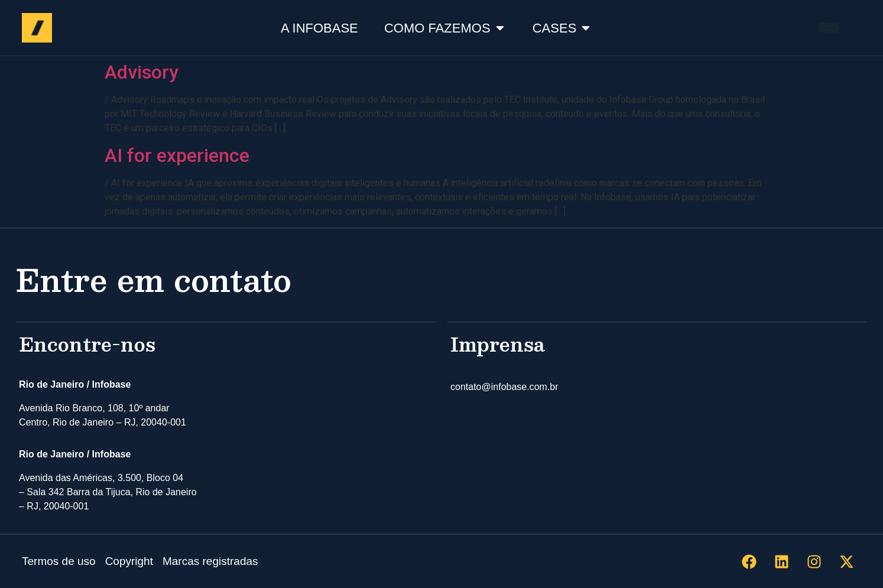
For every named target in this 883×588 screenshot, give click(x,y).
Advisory (142, 72)
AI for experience (177, 155)
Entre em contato (154, 279)
